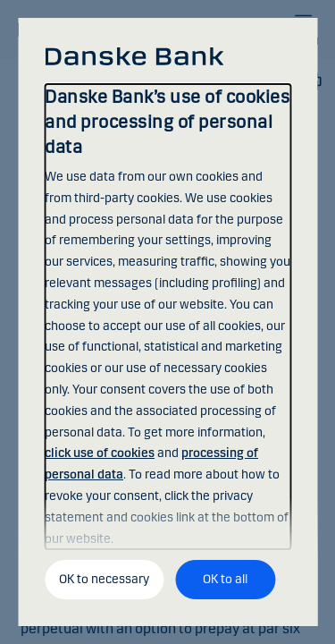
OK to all (225, 579)
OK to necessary (104, 579)
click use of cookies (100, 453)
